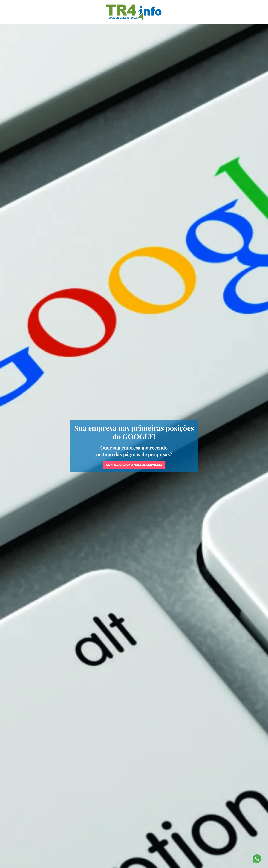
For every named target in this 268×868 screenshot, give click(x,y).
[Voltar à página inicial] (134, 12)
